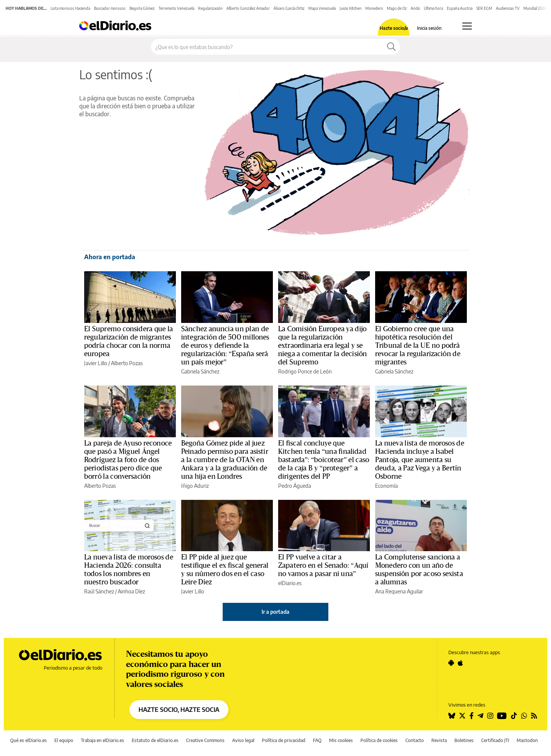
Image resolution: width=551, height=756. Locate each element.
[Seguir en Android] (451, 663)
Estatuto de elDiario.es (155, 740)
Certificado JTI (495, 740)
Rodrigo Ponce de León (305, 371)
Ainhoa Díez (131, 591)
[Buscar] (391, 47)
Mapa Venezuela (322, 8)
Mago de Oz (397, 8)
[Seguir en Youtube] (502, 716)
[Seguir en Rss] (534, 716)
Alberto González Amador (248, 8)
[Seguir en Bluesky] (452, 716)
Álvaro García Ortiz (289, 8)
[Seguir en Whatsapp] (524, 716)
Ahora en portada (110, 257)
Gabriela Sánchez (200, 371)
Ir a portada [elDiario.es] (275, 612)
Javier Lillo (96, 363)
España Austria (460, 8)
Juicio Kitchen (351, 8)
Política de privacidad (284, 740)
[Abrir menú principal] (467, 26)
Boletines (464, 740)
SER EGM (484, 8)
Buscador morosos (110, 8)
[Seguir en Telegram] (480, 716)
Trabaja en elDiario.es (102, 740)
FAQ (317, 740)
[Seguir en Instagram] (490, 716)
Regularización (210, 8)
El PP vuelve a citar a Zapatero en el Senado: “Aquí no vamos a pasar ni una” (323, 565)
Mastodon (527, 740)
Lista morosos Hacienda (70, 8)
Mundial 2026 (535, 8)
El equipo (64, 740)
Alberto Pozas (127, 363)
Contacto (415, 740)
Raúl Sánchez (99, 591)
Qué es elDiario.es (28, 740)
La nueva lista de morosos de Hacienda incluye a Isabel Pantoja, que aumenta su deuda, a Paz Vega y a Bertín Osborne (420, 460)
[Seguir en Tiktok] (514, 716)
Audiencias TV (508, 8)
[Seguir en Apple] (460, 663)
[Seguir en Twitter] (462, 716)
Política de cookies (379, 740)
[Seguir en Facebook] (472, 716)
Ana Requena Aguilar (399, 591)
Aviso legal (243, 740)
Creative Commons (205, 740)
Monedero (374, 8)
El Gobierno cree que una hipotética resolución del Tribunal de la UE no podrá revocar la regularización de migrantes (418, 346)
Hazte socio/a (394, 28)
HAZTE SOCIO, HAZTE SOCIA (179, 710)
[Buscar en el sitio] (267, 47)
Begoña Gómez (142, 8)
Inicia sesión (429, 28)
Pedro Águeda (295, 486)
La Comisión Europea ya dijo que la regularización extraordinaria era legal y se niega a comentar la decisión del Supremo (322, 346)
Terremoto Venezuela (176, 8)
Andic (415, 8)
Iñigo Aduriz (195, 486)
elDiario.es (290, 583)
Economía (386, 486)
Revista (439, 740)
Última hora (433, 8)
